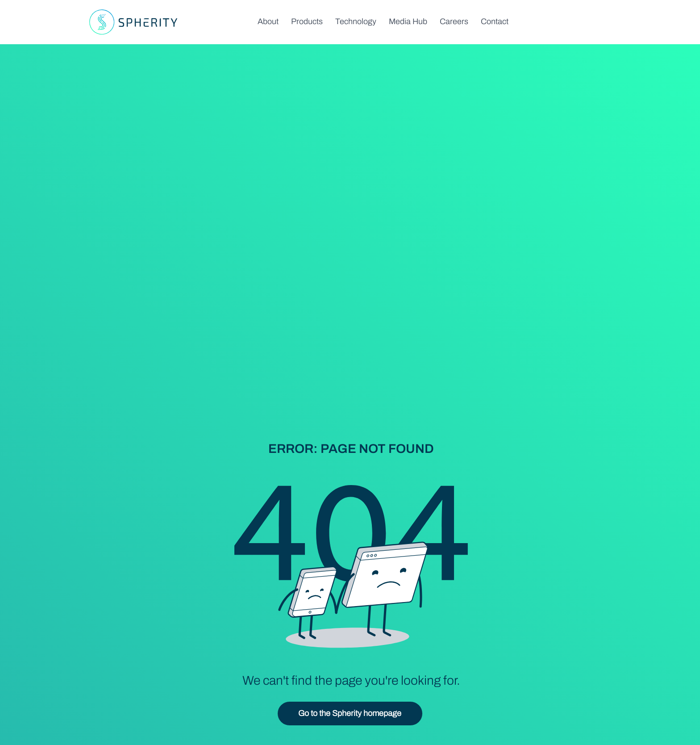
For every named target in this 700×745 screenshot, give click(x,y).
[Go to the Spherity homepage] (350, 713)
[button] (307, 21)
